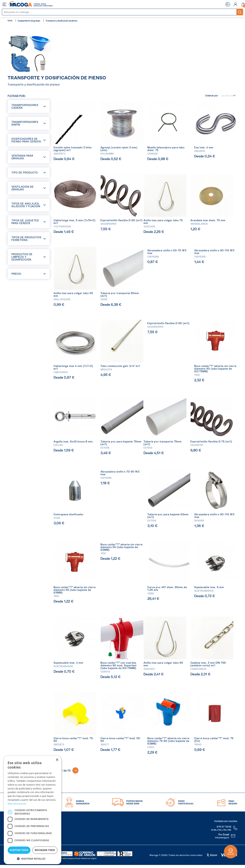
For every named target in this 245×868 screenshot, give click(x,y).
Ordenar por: (212, 96)
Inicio (10, 20)
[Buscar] (119, 12)
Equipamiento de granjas (29, 21)
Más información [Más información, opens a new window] (17, 804)
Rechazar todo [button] (45, 850)
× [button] (57, 760)
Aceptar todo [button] (19, 850)
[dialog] (33, 810)
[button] (33, 858)
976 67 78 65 (224, 827)
